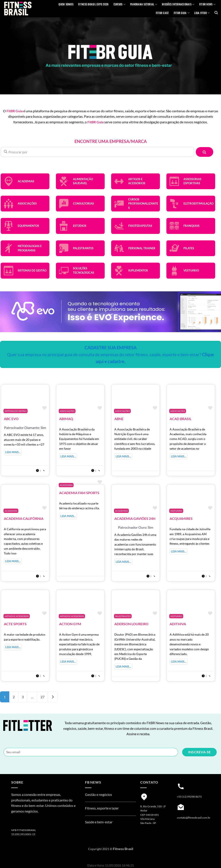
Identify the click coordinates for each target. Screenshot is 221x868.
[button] (40, 470)
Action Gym (70, 624)
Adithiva (178, 624)
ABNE (119, 419)
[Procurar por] (97, 152)
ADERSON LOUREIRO (131, 624)
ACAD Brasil (181, 419)
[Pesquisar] (204, 152)
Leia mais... (13, 452)
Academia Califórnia (24, 518)
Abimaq (66, 419)
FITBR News (207, 4)
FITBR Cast (162, 13)
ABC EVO (11, 419)
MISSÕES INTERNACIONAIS (178, 4)
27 (43, 697)
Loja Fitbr (202, 13)
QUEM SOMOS (66, 4)
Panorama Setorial (144, 4)
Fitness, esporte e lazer (102, 808)
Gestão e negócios (99, 794)
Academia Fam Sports (79, 493)
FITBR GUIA (182, 13)
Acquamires (181, 518)
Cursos (119, 4)
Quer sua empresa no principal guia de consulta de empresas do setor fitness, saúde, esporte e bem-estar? (111, 354)
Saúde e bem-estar (99, 822)
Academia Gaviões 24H (135, 518)
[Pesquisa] (216, 13)
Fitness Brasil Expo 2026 (93, 4)
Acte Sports (15, 624)
